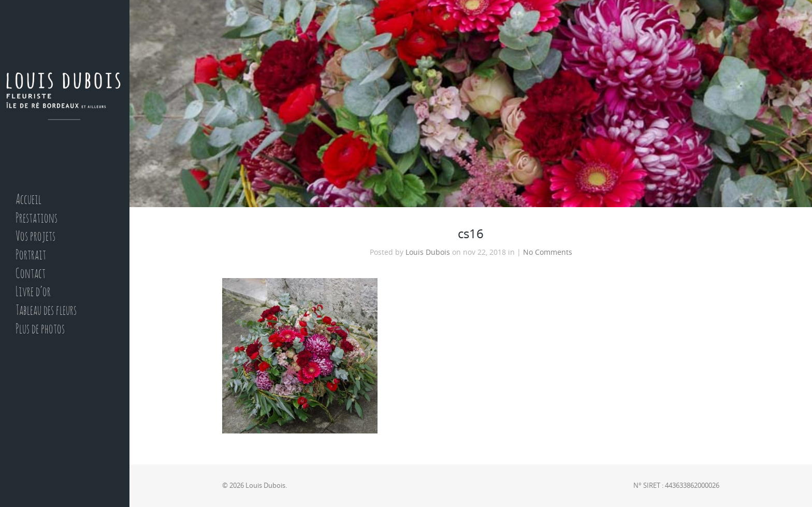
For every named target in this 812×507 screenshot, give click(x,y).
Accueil (28, 200)
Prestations (37, 219)
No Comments (548, 252)
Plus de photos (40, 330)
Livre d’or (33, 292)
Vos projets (35, 237)
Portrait (31, 256)
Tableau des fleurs (46, 311)
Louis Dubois (428, 252)
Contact (31, 274)
